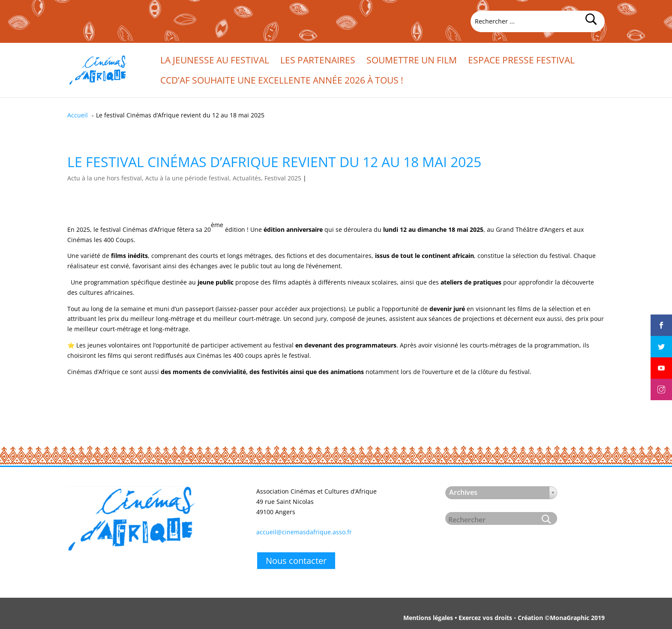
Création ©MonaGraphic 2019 (561, 618)
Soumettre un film (412, 61)
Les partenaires (318, 61)
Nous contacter (296, 561)
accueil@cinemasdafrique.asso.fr (304, 532)
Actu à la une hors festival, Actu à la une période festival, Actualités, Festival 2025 (184, 178)
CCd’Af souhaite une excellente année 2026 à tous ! (282, 82)
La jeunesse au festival (215, 61)
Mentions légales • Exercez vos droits (458, 618)
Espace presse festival (521, 61)
